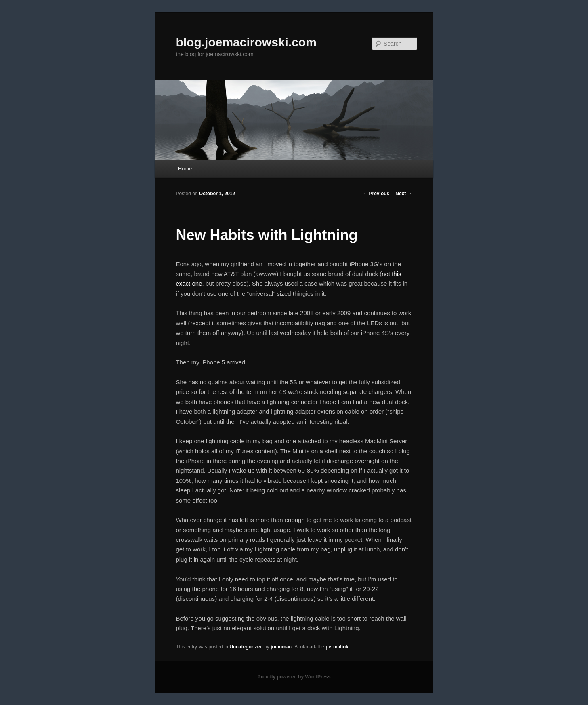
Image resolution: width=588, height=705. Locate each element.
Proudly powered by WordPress (294, 677)
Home (185, 169)
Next (404, 194)
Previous (376, 194)
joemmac (281, 647)
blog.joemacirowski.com (246, 42)
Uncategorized (246, 647)
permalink (337, 647)
